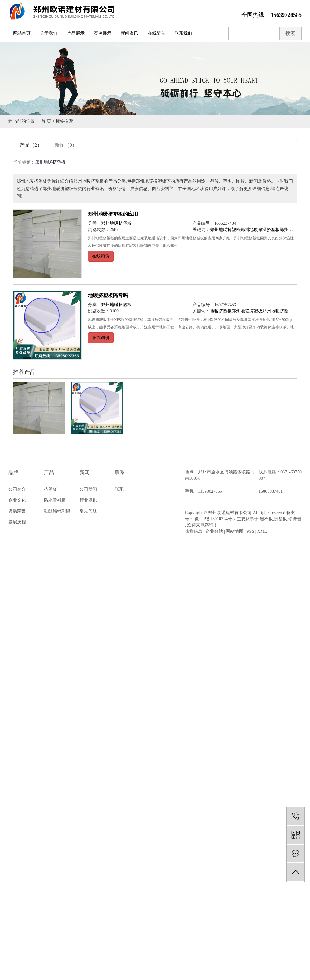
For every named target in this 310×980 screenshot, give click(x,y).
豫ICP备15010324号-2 (215, 519)
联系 (119, 489)
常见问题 (88, 511)
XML (262, 531)
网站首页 (22, 33)
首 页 (46, 121)
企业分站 (214, 531)
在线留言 (157, 33)
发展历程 (17, 522)
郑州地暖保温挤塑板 (260, 230)
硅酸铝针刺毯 (57, 511)
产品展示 (76, 33)
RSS (250, 531)
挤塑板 (51, 489)
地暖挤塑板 (221, 311)
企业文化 (17, 500)
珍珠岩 (295, 519)
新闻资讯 (129, 33)
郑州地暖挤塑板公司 (282, 311)
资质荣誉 (17, 511)
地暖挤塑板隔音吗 (108, 295)
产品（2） (31, 145)
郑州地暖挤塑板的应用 (113, 214)
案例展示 (103, 33)
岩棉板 (266, 519)
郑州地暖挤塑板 (116, 223)
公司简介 (17, 489)
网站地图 (235, 531)
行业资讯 (88, 500)
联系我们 (183, 33)
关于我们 (49, 33)
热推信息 (194, 531)
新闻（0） (66, 145)
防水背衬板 (55, 500)
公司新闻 (88, 489)
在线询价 (101, 256)
